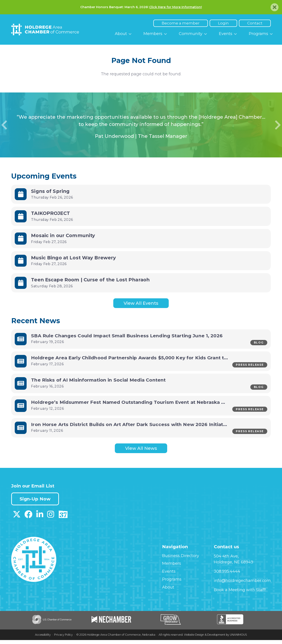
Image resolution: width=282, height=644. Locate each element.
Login (223, 23)
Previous (4, 125)
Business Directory (181, 560)
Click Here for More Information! (176, 7)
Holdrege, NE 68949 (233, 567)
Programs (258, 34)
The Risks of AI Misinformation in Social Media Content (100, 382)
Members (153, 34)
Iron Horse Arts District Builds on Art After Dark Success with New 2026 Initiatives (135, 428)
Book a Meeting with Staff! (240, 594)
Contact (255, 23)
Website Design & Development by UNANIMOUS (216, 639)
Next (278, 125)
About (121, 34)
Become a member (181, 23)
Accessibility (41, 639)
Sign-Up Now (36, 504)
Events (226, 34)
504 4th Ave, (226, 561)
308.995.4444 (227, 576)
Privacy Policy (62, 639)
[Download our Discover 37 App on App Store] (63, 520)
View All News (141, 452)
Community (191, 34)
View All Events (141, 304)
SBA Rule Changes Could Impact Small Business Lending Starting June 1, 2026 (129, 337)
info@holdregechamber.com (242, 585)
